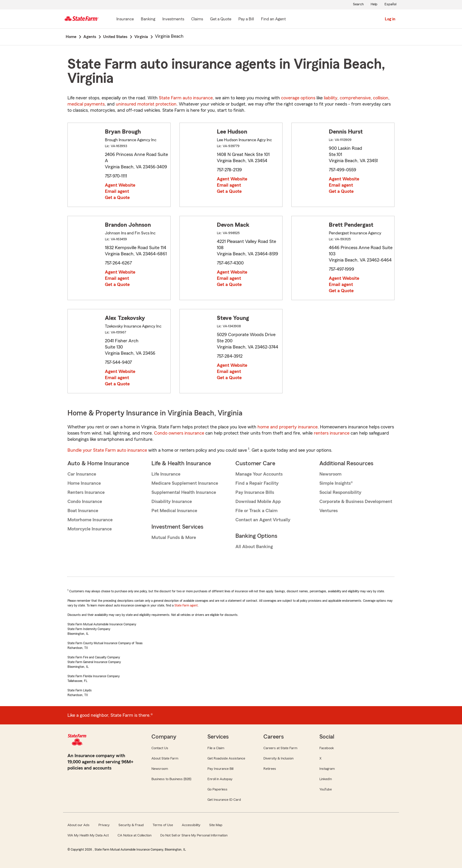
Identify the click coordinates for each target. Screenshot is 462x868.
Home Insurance (84, 483)
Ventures (329, 511)
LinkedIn (326, 779)
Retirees (270, 769)
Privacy (104, 825)
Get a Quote (117, 198)
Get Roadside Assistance (226, 758)
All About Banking (254, 547)
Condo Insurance (85, 502)
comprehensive (355, 98)
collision (381, 98)
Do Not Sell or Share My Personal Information (194, 835)
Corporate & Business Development (356, 502)
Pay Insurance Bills (255, 492)
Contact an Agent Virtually (263, 520)
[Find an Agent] (273, 19)
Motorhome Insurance (90, 520)
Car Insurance (82, 474)
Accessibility (191, 825)
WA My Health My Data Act (88, 835)
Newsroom (330, 474)
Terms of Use (163, 825)
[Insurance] (125, 19)
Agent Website (120, 185)
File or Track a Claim (256, 511)
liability (331, 98)
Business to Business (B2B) (171, 779)
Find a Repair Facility (257, 483)
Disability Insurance (172, 502)
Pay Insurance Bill (220, 769)
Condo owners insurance (179, 433)
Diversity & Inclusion (278, 758)
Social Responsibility (340, 492)
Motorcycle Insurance (90, 529)
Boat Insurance (83, 511)
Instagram (327, 769)
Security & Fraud (131, 825)
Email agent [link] (117, 191)
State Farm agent (186, 605)
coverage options (298, 98)
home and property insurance (288, 427)
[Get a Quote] (221, 19)
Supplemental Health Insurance (184, 492)
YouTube (326, 789)
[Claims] (197, 19)
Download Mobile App (258, 502)
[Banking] (148, 19)
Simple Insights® (336, 483)
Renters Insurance (86, 492)
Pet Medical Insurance (174, 511)
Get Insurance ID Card (224, 800)
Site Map (216, 825)
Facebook (327, 748)
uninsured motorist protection (146, 104)
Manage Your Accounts (259, 474)
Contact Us (160, 748)
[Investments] (173, 19)
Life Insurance (166, 474)
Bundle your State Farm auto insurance (107, 450)
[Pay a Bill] (246, 19)
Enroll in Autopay (220, 779)
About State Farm (165, 758)
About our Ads (79, 825)
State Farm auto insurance (186, 98)
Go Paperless (217, 789)
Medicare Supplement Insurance (185, 483)
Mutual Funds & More (174, 537)
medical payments (86, 104)
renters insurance (332, 433)
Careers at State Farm (280, 748)
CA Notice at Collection (135, 835)
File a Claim (216, 748)
